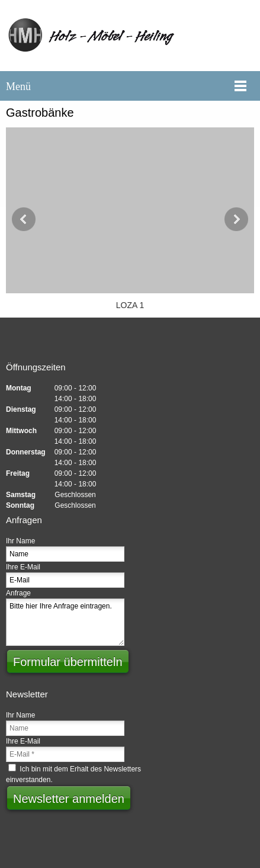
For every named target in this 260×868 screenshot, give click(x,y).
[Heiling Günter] (130, 36)
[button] (130, 219)
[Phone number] (102, 341)
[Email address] (130, 341)
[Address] (159, 341)
